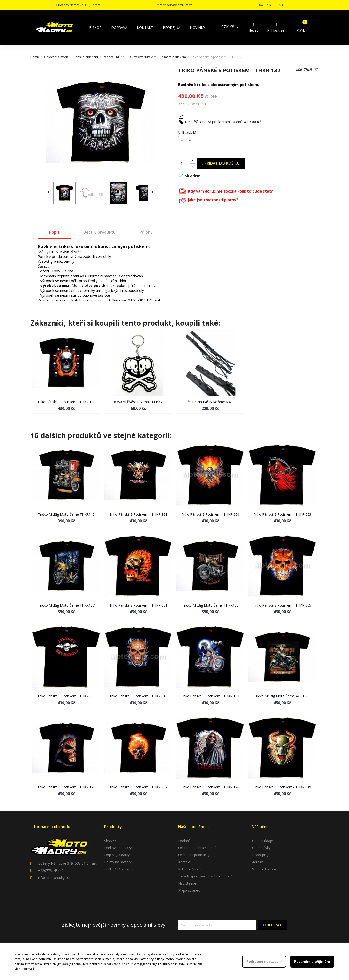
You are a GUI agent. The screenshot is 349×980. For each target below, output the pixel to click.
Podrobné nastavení (264, 961)
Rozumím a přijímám (312, 961)
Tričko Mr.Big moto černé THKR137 (66, 605)
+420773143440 (51, 871)
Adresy (257, 862)
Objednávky (261, 848)
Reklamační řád (190, 869)
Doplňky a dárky (117, 855)
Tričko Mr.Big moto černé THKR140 (66, 514)
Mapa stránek (189, 890)
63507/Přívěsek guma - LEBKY (138, 402)
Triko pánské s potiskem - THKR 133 (210, 696)
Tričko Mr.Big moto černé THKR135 (210, 605)
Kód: (300, 69)
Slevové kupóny (264, 869)
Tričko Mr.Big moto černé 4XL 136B (282, 696)
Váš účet (260, 827)
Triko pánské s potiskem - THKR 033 (282, 514)
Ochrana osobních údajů (197, 848)
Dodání (184, 841)
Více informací (24, 969)
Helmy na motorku (119, 862)
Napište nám (188, 883)
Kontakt (184, 862)
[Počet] (184, 164)
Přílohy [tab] (146, 232)
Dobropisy (260, 855)
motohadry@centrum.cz (174, 5)
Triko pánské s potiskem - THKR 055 (282, 605)
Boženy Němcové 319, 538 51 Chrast (67, 863)
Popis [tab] (54, 232)
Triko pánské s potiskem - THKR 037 (138, 787)
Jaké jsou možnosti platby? (209, 200)
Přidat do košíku (221, 163)
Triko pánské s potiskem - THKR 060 (210, 514)
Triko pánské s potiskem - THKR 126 (210, 787)
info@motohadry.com (55, 878)
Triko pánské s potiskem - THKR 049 (282, 787)
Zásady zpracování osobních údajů (205, 876)
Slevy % (110, 841)
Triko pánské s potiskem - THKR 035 (66, 696)
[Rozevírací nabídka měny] (231, 27)
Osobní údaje (262, 841)
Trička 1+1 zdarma (119, 869)
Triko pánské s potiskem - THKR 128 (66, 402)
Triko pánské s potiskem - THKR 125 (66, 787)
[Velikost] (186, 141)
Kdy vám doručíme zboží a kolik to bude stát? (226, 191)
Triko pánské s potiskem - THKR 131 (138, 514)
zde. (200, 964)
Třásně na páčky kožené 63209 (210, 402)
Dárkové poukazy (118, 848)
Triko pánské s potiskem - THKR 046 (138, 696)
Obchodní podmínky (194, 855)
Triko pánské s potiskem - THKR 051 (138, 605)
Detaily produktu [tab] (99, 232)
